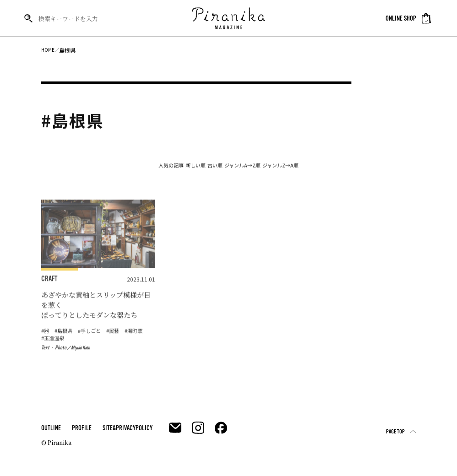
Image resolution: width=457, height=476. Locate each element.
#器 (46, 345)
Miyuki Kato (83, 363)
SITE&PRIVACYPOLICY (128, 432)
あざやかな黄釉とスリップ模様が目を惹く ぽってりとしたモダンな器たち (96, 316)
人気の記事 (124, 169)
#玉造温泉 (79, 353)
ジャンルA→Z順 (265, 169)
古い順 (214, 169)
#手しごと (93, 345)
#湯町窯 (51, 353)
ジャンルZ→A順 (327, 169)
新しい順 (172, 169)
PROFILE (82, 432)
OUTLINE (51, 432)
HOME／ (52, 50)
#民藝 (118, 345)
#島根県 (65, 345)
